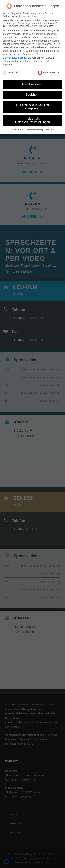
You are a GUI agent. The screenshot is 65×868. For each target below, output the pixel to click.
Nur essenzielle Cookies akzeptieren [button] (33, 107)
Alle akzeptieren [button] (32, 84)
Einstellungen (26, 61)
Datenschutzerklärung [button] (34, 130)
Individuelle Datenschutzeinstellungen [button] (32, 120)
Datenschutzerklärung (14, 58)
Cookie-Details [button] (17, 130)
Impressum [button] (49, 130)
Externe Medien (49, 72)
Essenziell (10, 72)
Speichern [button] (32, 95)
